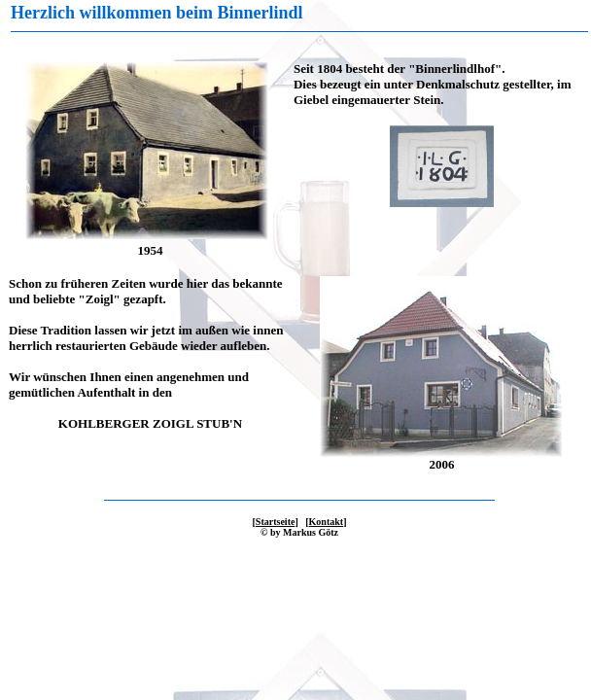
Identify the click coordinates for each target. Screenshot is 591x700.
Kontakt (327, 522)
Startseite (276, 522)
